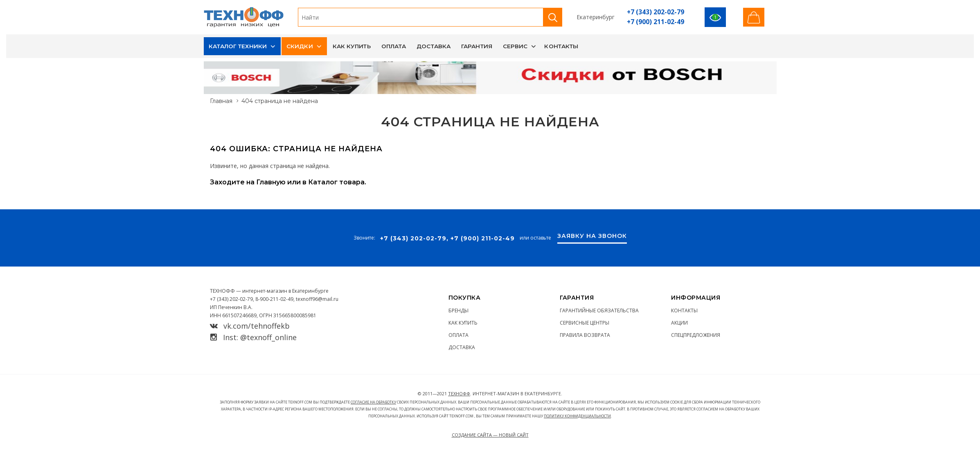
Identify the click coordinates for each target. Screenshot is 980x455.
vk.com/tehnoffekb (250, 326)
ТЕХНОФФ (459, 393)
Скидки (300, 46)
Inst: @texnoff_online (253, 337)
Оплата (394, 46)
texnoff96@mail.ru (317, 299)
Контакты (561, 46)
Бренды (458, 310)
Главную (271, 182)
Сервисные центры (585, 323)
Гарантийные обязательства (599, 310)
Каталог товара (336, 182)
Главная (221, 101)
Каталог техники (238, 46)
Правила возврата (585, 335)
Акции (679, 323)
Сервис (515, 46)
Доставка (434, 46)
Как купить (352, 46)
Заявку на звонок (592, 236)
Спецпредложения (696, 335)
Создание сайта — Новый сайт (490, 435)
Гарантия (477, 46)
